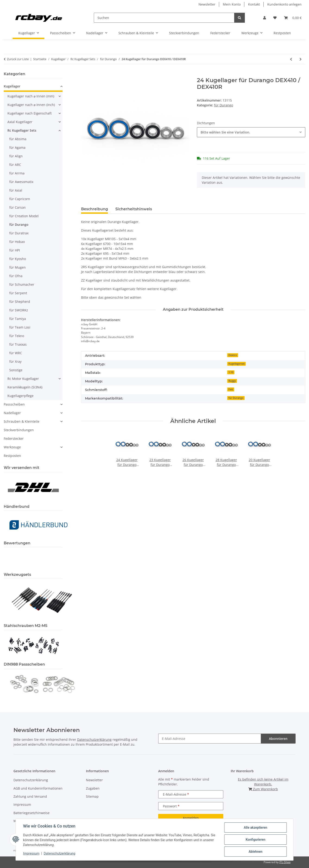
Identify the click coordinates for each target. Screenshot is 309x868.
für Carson (17, 207)
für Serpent (18, 293)
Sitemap (92, 796)
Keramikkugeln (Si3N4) (25, 387)
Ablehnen (255, 852)
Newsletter (207, 4)
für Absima (18, 139)
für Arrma (17, 173)
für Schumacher (22, 284)
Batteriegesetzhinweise (32, 813)
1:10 (231, 372)
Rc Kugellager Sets (22, 130)
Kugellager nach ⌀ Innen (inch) (31, 105)
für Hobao (17, 242)
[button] (265, 18)
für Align (16, 156)
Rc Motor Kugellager (23, 379)
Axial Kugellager (20, 122)
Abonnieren (278, 739)
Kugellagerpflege (20, 396)
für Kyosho (18, 259)
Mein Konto (232, 4)
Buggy (232, 381)
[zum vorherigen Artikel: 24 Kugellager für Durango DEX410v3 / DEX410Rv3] (291, 59)
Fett (231, 389)
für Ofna (16, 276)
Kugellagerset (236, 364)
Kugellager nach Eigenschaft (30, 113)
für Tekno (17, 336)
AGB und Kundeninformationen (38, 788)
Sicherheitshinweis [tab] (134, 209)
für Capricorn (20, 199)
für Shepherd (20, 302)
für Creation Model (24, 216)
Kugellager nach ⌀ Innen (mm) (31, 96)
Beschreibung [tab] (95, 209)
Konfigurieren (255, 840)
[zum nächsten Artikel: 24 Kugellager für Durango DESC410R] (301, 59)
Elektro (233, 355)
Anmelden (191, 818)
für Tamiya (18, 319)
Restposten (12, 456)
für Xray (15, 361)
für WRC (16, 353)
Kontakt (254, 4)
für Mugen (17, 267)
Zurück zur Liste (18, 59)
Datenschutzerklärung (60, 854)
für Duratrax (19, 233)
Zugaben (93, 788)
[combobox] (251, 132)
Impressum (31, 854)
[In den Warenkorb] (85, 74)
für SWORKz (19, 310)
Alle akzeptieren (255, 828)
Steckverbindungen (19, 430)
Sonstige (16, 370)
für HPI (15, 250)
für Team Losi (20, 327)
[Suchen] (164, 18)
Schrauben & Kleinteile (22, 421)
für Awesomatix (21, 182)
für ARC (15, 165)
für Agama (17, 147)
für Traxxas (18, 344)
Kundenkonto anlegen (284, 4)
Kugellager (12, 86)
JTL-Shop (285, 862)
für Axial (16, 190)
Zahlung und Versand (30, 796)
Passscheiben (14, 404)
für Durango (224, 105)
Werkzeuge (12, 447)
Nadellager (12, 413)
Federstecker (14, 439)
